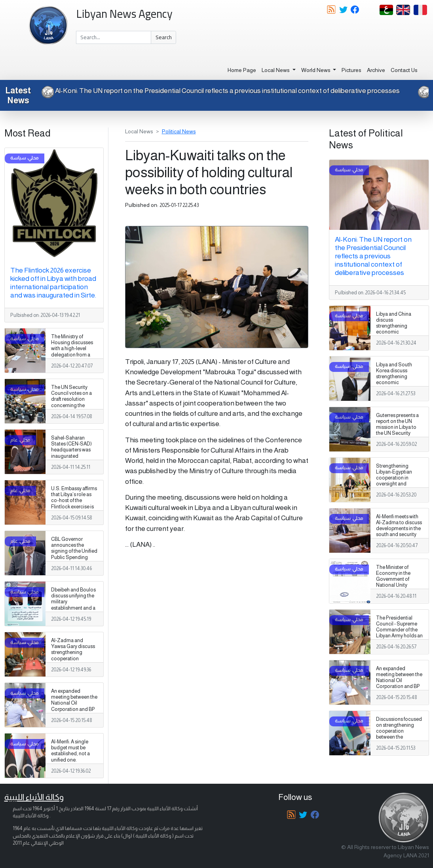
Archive (376, 70)
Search (164, 37)
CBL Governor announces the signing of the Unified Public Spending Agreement (74, 551)
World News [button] (316, 70)
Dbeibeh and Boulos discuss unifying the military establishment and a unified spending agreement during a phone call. (73, 608)
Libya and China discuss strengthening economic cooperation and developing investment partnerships (395, 335)
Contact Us (404, 70)
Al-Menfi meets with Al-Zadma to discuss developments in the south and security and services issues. (399, 529)
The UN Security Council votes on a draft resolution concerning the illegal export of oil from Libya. (71, 402)
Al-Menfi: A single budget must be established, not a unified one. (70, 751)
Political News (179, 131)
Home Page (242, 70)
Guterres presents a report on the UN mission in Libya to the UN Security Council (397, 427)
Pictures (351, 70)
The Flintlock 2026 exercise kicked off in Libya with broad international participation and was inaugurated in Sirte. (53, 283)
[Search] (114, 38)
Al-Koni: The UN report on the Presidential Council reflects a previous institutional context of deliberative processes (220, 91)
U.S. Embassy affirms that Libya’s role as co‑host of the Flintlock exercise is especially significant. (74, 504)
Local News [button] (276, 70)
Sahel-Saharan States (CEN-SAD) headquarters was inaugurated (71, 447)
